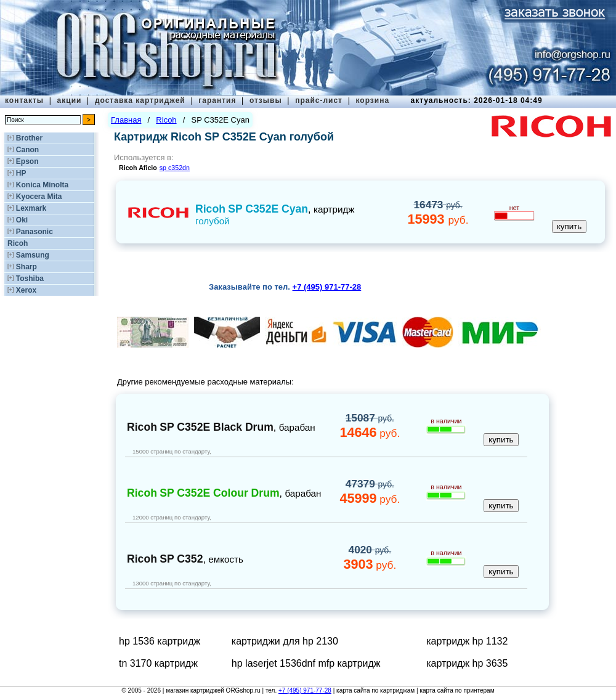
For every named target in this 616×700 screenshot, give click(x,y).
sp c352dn (175, 168)
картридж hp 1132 (467, 641)
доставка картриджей (140, 100)
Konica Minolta (42, 185)
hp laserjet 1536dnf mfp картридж (306, 663)
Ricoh (18, 243)
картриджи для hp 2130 (285, 641)
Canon (27, 150)
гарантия (217, 100)
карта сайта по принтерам (457, 690)
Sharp (26, 267)
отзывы (266, 100)
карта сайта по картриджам (375, 690)
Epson (27, 161)
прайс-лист (319, 100)
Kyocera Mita (39, 197)
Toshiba (30, 279)
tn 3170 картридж (158, 663)
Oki (22, 220)
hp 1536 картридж (160, 641)
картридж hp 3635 (467, 663)
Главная (126, 120)
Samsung (33, 255)
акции (70, 100)
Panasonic (34, 232)
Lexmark (31, 208)
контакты (24, 100)
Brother (29, 138)
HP (21, 173)
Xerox (26, 290)
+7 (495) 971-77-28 (305, 690)
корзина (372, 100)
